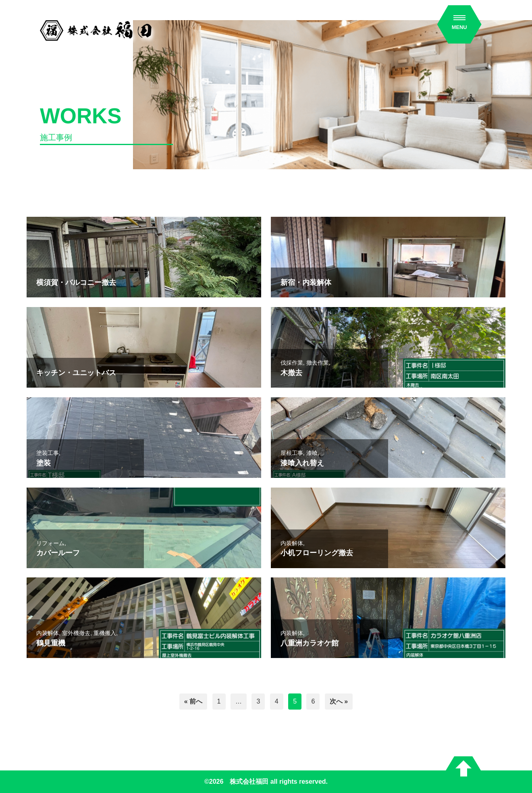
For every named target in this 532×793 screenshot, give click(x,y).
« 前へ (193, 701)
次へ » (339, 701)
